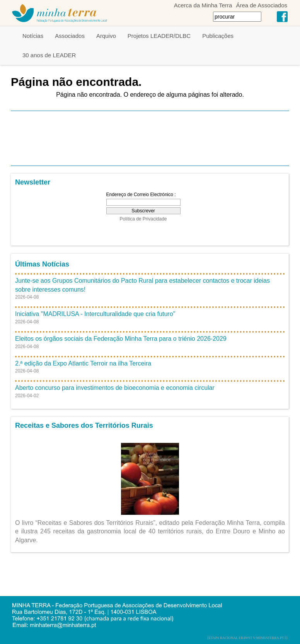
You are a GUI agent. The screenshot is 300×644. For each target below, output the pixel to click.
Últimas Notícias (42, 264)
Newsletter (33, 182)
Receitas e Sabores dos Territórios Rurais (84, 425)
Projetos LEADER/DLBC (159, 36)
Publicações (218, 36)
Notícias (33, 36)
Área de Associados (262, 5)
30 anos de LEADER (49, 55)
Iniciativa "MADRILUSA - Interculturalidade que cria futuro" (95, 314)
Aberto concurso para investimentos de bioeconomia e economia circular (115, 388)
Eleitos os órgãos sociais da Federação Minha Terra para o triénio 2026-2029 (121, 339)
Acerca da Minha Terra (203, 5)
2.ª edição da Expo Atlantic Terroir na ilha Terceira (83, 363)
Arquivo (106, 36)
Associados (70, 36)
